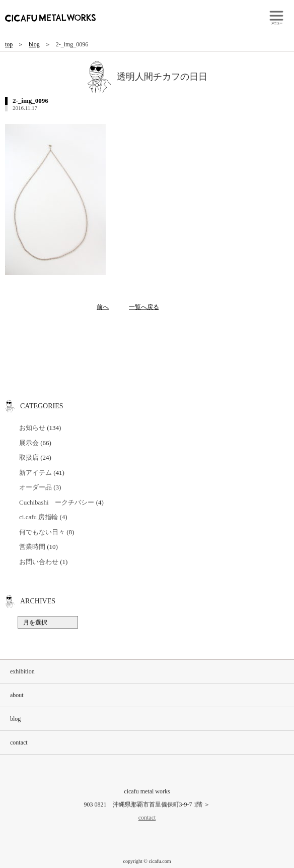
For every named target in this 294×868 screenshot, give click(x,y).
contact (19, 742)
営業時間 (32, 547)
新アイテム (35, 473)
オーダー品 (35, 487)
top (9, 44)
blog (34, 44)
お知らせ (32, 428)
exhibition (22, 671)
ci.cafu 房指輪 (39, 517)
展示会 (29, 443)
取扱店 (29, 457)
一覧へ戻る (144, 307)
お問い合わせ (39, 562)
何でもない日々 (42, 532)
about (17, 695)
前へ (103, 307)
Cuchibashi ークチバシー (57, 502)
